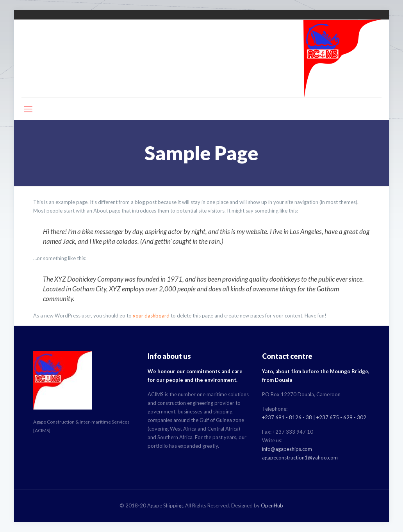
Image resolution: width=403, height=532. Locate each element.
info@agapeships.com (287, 449)
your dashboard (151, 316)
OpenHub (272, 505)
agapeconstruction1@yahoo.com (300, 458)
